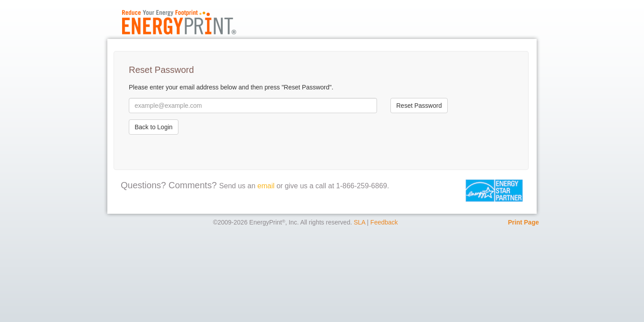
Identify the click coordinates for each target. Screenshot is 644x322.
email (266, 186)
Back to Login (154, 127)
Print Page (523, 222)
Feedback (384, 222)
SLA (360, 222)
